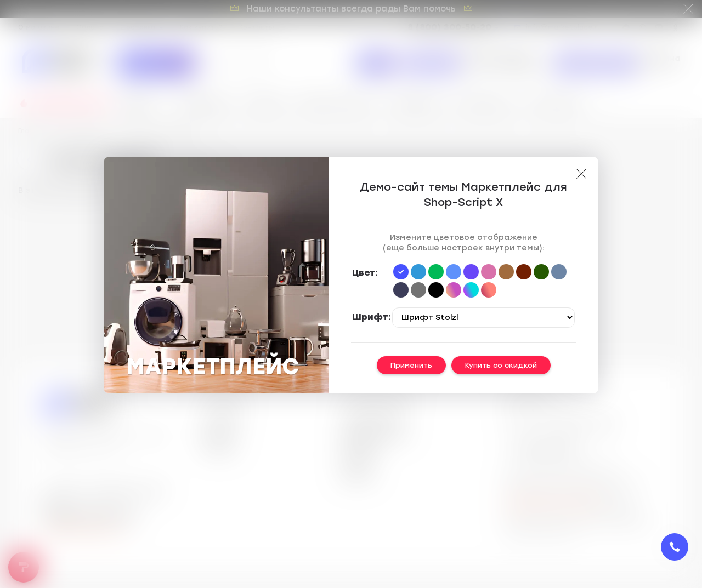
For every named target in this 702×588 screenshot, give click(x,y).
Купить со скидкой (501, 365)
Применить (411, 365)
